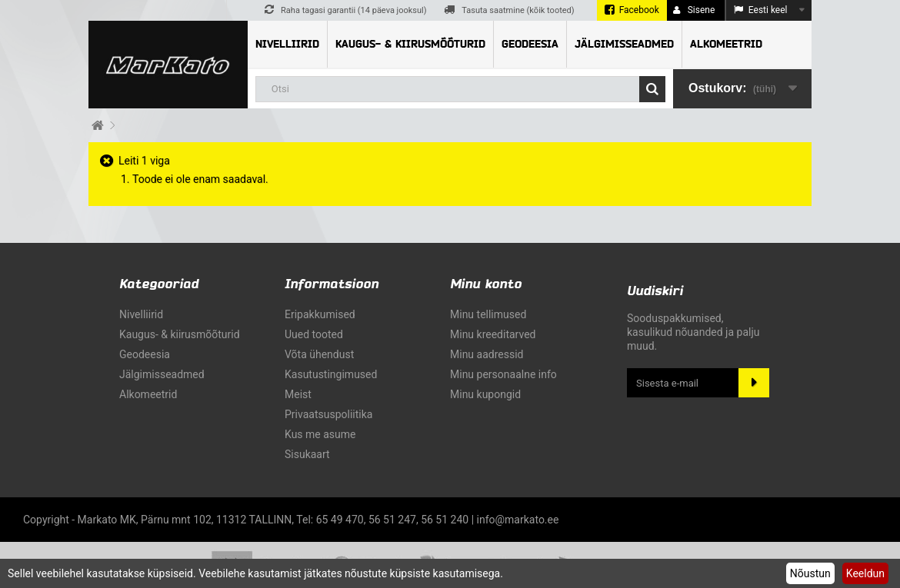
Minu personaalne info (503, 374)
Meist (298, 394)
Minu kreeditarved (493, 334)
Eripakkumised (320, 314)
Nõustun (810, 573)
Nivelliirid (287, 44)
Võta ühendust (319, 354)
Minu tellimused (488, 314)
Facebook (639, 10)
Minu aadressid (487, 354)
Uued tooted (314, 334)
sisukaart (307, 454)
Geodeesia (530, 44)
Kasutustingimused (331, 374)
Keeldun (865, 573)
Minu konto (486, 284)
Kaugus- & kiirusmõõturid (410, 44)
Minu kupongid (485, 394)
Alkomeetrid (726, 44)
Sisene (694, 10)
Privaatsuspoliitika (328, 414)
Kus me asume (320, 434)
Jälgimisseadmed (624, 44)
